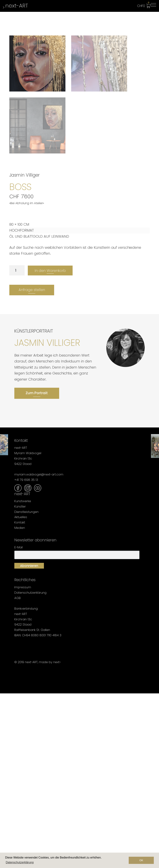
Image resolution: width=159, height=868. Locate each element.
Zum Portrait (37, 568)
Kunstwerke (23, 676)
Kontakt (20, 697)
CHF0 (143, 5)
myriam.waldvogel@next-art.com (39, 649)
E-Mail (18, 722)
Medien (20, 702)
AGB (17, 772)
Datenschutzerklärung (30, 767)
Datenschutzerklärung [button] (20, 862)
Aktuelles (21, 692)
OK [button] (141, 860)
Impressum (23, 762)
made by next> (50, 836)
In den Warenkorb (50, 445)
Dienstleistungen (26, 686)
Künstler (20, 681)
